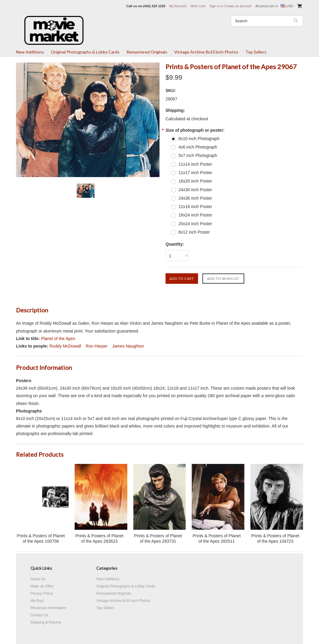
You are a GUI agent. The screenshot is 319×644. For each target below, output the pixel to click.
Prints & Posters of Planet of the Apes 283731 (158, 538)
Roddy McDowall (65, 346)
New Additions (30, 52)
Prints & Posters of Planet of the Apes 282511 (217, 538)
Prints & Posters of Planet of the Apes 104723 (275, 538)
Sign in (215, 6)
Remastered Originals (147, 52)
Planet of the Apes (58, 339)
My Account (178, 6)
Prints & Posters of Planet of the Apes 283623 (99, 538)
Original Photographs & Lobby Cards (85, 52)
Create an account (238, 6)
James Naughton (128, 346)
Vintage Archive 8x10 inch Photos (206, 52)
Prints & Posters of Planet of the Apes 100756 (41, 538)
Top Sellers (256, 52)
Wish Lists (198, 6)
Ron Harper (97, 346)
